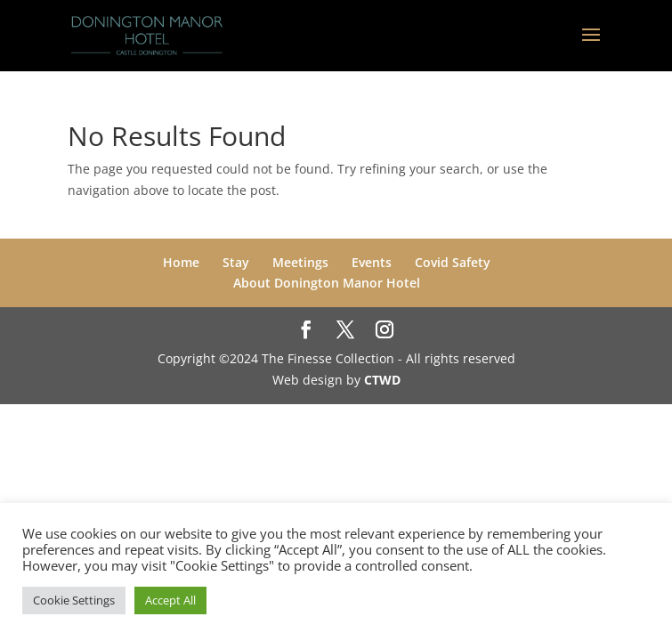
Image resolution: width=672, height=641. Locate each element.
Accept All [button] (170, 600)
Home (181, 262)
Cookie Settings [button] (74, 600)
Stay (236, 262)
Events (372, 262)
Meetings (300, 262)
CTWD (382, 380)
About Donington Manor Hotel (327, 283)
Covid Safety (453, 262)
